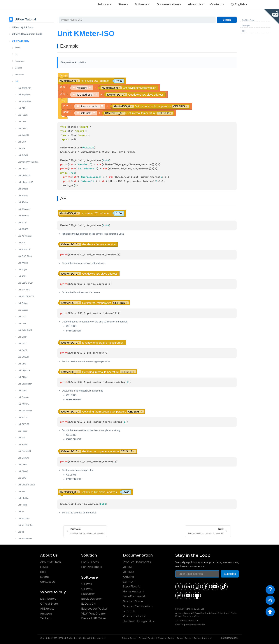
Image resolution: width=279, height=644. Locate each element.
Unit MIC (22, 165)
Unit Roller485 (24, 320)
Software (141, 4)
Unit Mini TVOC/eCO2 (27, 394)
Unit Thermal (23, 367)
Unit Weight (23, 434)
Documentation (168, 4)
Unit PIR (21, 260)
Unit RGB (22, 307)
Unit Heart (22, 24)
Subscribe (230, 574)
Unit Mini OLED (25, 179)
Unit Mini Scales (25, 186)
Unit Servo (22, 347)
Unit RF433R (23, 293)
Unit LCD (22, 105)
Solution (103, 4)
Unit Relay (22, 287)
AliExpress (47, 609)
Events (45, 577)
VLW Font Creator (94, 614)
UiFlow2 (87, 589)
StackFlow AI (132, 587)
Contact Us (48, 582)
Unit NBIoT (23, 199)
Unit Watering (24, 428)
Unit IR (21, 51)
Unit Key (22, 71)
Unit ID (21, 31)
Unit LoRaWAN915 (26, 138)
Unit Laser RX (24, 92)
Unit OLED (22, 233)
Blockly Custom (22, 502)
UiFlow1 (86, 584)
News (44, 567)
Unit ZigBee (23, 448)
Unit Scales (23, 340)
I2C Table (129, 611)
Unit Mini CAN (24, 172)
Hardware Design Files (138, 621)
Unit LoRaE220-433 (26, 152)
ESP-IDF (129, 582)
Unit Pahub (23, 246)
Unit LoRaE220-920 (26, 145)
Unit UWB (22, 408)
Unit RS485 (23, 327)
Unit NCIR (22, 213)
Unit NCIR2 (23, 219)
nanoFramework (134, 596)
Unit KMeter (23, 78)
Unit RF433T (23, 300)
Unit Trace (22, 381)
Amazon (46, 614)
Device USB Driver (94, 618)
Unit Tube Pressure (26, 387)
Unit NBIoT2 (23, 206)
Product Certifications (138, 606)
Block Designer (92, 599)
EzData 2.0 (89, 604)
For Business (90, 562)
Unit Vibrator (23, 414)
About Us (195, 4)
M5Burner (88, 594)
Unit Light (22, 112)
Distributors (48, 599)
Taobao (45, 618)
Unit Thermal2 (24, 374)
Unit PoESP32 (24, 266)
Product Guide (133, 601)
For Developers (92, 567)
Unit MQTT (23, 192)
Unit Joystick (23, 65)
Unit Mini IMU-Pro (26, 44)
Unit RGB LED (24, 313)
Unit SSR (22, 354)
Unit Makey (23, 159)
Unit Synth (22, 360)
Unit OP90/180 (24, 239)
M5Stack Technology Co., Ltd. (72, 638)
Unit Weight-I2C (25, 441)
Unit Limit (22, 118)
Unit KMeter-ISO (25, 85)
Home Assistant (134, 592)
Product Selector (134, 616)
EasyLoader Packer (94, 609)
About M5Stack (51, 562)
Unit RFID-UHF (24, 401)
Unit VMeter (23, 421)
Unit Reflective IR (25, 280)
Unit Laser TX (24, 98)
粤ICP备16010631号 (230, 638)
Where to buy (53, 592)
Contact (216, 4)
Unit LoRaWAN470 (26, 125)
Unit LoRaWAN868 (26, 132)
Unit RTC (22, 334)
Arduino (128, 577)
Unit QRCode (24, 273)
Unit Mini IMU (24, 38)
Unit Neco (22, 226)
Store (122, 4)
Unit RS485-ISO (25, 58)
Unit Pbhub (23, 253)
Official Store (49, 604)
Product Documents (137, 562)
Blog (43, 572)
